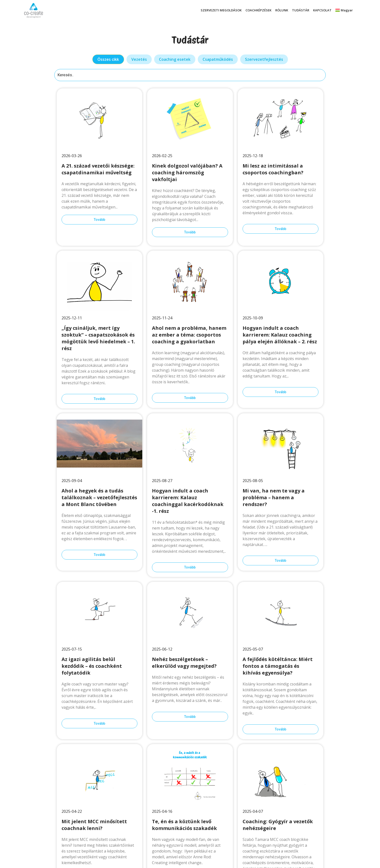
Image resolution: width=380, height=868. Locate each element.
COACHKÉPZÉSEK (258, 10)
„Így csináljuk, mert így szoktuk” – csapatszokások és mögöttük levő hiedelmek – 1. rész (98, 338)
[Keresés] (190, 75)
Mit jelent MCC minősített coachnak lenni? (94, 825)
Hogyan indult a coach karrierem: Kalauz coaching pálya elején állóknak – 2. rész (280, 335)
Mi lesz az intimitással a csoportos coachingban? (274, 169)
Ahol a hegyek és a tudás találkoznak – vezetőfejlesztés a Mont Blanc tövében (99, 497)
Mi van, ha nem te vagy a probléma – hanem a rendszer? (274, 497)
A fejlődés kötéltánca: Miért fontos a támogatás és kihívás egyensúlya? (278, 666)
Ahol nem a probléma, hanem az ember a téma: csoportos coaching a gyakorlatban (189, 335)
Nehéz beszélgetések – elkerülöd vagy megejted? (184, 663)
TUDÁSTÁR (301, 10)
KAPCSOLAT (322, 10)
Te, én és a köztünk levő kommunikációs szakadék (184, 825)
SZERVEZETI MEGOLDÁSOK (221, 10)
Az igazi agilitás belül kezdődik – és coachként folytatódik (92, 666)
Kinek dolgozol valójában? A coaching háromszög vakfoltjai (187, 173)
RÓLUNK (282, 10)
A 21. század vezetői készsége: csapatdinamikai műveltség (98, 169)
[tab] (108, 59)
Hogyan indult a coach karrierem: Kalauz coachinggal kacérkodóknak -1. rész (188, 501)
